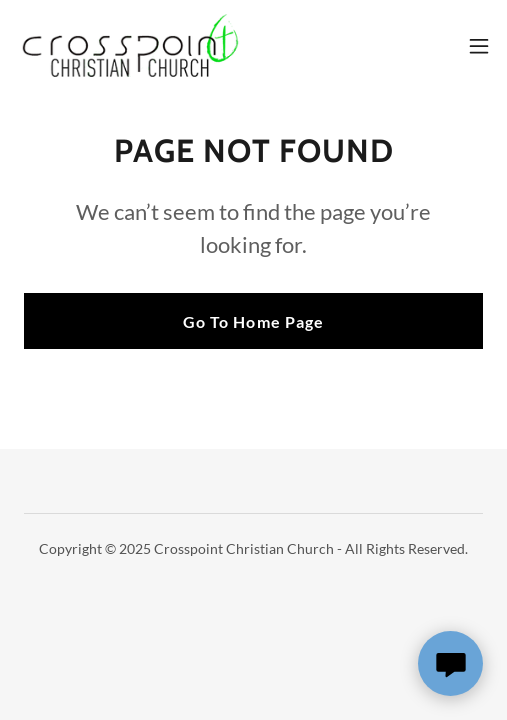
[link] (128, 45)
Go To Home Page (253, 321)
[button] (479, 46)
